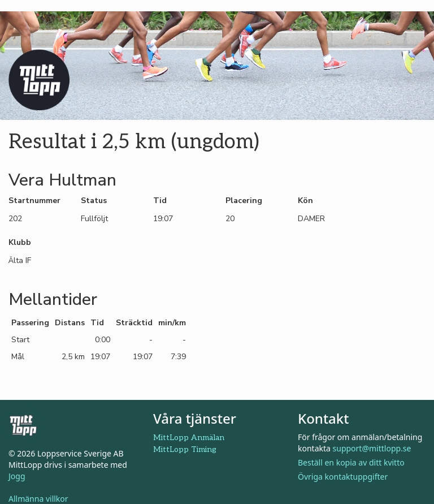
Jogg (17, 476)
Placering (244, 201)
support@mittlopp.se (372, 448)
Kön (305, 201)
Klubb (20, 242)
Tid (160, 201)
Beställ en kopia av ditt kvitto (351, 462)
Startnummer (34, 201)
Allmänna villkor (38, 499)
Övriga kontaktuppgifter (343, 477)
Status (94, 201)
